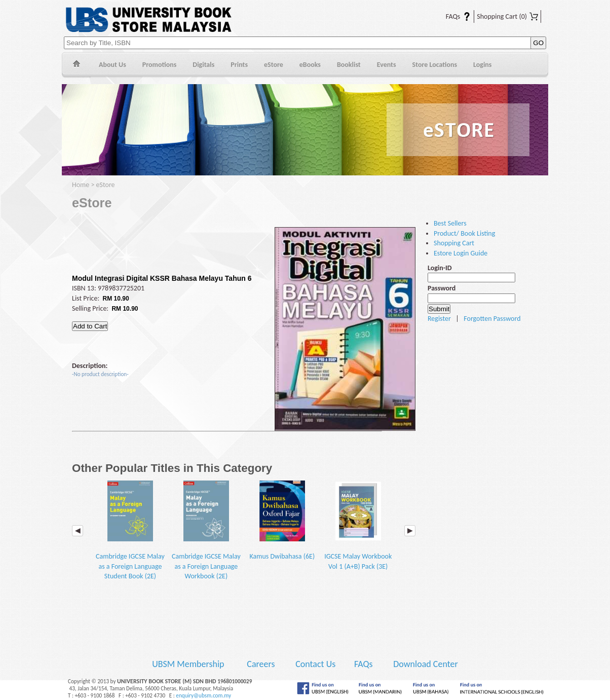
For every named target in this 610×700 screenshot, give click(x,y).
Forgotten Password (492, 319)
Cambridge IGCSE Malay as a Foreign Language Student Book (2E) (130, 530)
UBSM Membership (189, 664)
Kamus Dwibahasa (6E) (282, 521)
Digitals (203, 65)
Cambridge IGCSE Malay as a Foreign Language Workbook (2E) (206, 530)
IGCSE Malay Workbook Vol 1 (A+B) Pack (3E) (358, 525)
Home (76, 65)
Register (439, 319)
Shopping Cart (507, 16)
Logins (482, 65)
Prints (239, 65)
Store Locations (435, 65)
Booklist (349, 65)
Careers (261, 664)
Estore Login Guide (461, 253)
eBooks (310, 65)
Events (387, 65)
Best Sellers (450, 223)
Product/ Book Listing (464, 233)
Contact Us (316, 664)
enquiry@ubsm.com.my (203, 695)
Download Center (426, 664)
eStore (274, 65)
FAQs (452, 16)
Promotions (160, 65)
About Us (112, 65)
